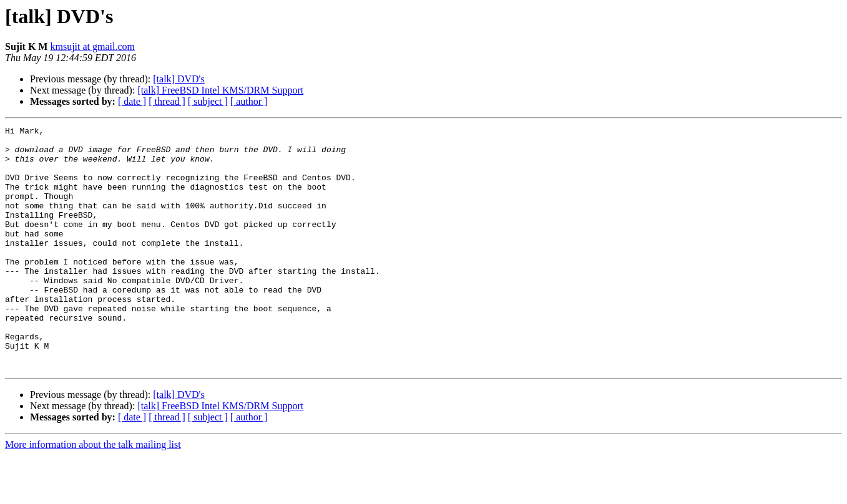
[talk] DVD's (179, 79)
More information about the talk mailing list (93, 493)
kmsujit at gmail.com (92, 46)
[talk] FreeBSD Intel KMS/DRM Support (220, 90)
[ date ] (132, 101)
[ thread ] (167, 101)
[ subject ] (208, 101)
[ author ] (249, 101)
